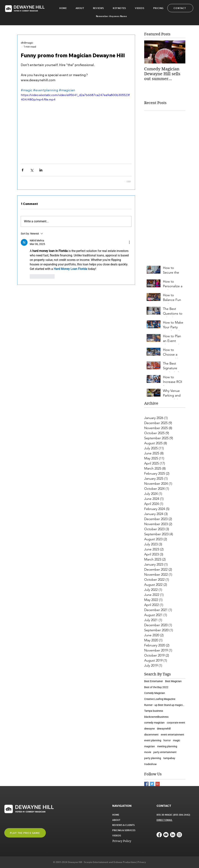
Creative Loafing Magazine (160, 699)
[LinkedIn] (173, 835)
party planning (153, 758)
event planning (153, 740)
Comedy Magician (155, 693)
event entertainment (173, 735)
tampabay (169, 758)
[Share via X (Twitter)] (32, 170)
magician (150, 746)
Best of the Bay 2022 (156, 687)
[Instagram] (179, 835)
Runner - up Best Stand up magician (165, 705)
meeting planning (167, 746)
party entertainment (165, 752)
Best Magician (173, 681)
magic (177, 740)
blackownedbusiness (156, 717)
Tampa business (154, 711)
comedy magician (154, 723)
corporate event (176, 723)
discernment (151, 735)
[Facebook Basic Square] (146, 784)
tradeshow (150, 764)
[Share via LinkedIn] (41, 170)
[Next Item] (179, 52)
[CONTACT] (180, 8)
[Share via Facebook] (23, 170)
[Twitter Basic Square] (152, 784)
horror (167, 740)
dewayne (149, 729)
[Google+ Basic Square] (158, 784)
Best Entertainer (154, 681)
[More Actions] (129, 242)
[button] (119, 8)
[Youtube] (166, 835)
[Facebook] (159, 835)
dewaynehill (164, 729)
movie (148, 752)
